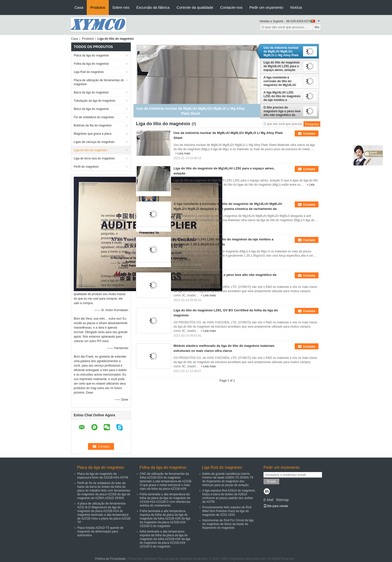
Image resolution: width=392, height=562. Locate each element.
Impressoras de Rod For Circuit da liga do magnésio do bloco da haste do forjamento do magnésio (228, 524)
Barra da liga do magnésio (91, 92)
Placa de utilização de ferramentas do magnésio (99, 82)
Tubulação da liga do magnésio (94, 101)
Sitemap (282, 500)
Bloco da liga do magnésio (91, 109)
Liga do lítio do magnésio (90, 150)
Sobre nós (121, 7)
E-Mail (268, 500)
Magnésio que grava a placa (93, 134)
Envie (271, 481)
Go (317, 27)
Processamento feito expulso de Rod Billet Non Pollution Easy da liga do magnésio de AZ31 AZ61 (227, 511)
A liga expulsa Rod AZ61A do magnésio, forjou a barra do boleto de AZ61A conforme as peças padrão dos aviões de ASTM (229, 496)
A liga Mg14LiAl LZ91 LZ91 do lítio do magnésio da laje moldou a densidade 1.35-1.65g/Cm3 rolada (282, 96)
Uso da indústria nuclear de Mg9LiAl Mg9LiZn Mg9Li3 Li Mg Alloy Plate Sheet (281, 51)
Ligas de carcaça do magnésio (94, 142)
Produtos (98, 7)
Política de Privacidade (110, 559)
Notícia (296, 7)
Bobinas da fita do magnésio (93, 125)
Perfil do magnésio (86, 167)
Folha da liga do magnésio (91, 64)
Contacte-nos (231, 7)
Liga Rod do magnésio (89, 72)
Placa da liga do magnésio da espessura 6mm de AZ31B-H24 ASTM (103, 476)
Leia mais (184, 153)
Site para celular (276, 506)
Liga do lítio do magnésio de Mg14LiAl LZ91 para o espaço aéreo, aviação (282, 66)
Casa (79, 7)
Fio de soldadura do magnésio (94, 117)
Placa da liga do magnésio (91, 55)
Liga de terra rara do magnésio (94, 158)
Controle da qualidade (195, 7)
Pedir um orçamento (266, 7)
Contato (309, 134)
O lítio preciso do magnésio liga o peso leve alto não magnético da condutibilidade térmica (282, 111)
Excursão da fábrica (153, 7)
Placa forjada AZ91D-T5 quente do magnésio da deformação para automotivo (100, 532)
